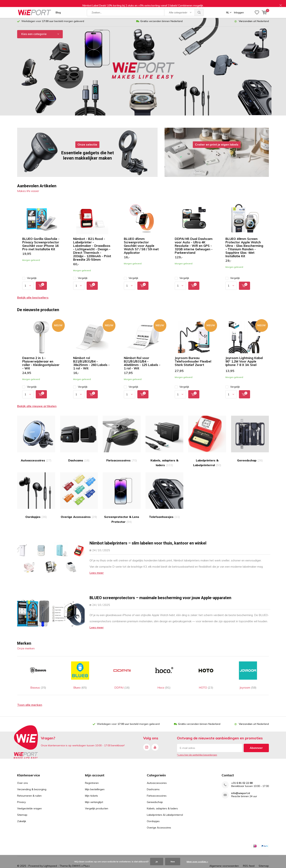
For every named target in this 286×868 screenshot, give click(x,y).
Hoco (164, 667)
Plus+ (87, 852)
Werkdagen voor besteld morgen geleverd (53, 17)
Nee (173, 862)
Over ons (23, 769)
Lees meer (97, 569)
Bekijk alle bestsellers (33, 294)
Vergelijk (29, 274)
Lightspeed (50, 852)
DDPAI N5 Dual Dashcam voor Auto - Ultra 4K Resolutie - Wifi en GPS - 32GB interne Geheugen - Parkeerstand (194, 242)
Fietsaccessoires (122, 435)
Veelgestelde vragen (29, 795)
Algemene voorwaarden (224, 852)
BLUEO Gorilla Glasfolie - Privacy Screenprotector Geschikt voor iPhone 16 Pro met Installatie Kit (41, 240)
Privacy (21, 788)
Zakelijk (22, 808)
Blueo (80, 667)
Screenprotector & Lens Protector (122, 494)
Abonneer (256, 734)
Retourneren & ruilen (29, 782)
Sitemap (22, 801)
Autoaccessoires (36, 435)
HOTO (206, 667)
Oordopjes (36, 492)
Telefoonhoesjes (165, 492)
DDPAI (122, 667)
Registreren (92, 769)
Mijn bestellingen (95, 776)
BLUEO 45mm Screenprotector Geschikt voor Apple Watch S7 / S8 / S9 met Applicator (141, 242)
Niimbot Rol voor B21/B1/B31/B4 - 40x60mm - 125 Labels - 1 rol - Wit (142, 359)
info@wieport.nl (241, 780)
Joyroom (248, 667)
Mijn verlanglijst (94, 788)
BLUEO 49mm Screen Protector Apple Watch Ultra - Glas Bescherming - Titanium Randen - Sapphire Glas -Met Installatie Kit (244, 244)
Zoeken (199, 5)
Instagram (147, 733)
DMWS (76, 852)
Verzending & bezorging (32, 776)
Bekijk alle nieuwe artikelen (37, 402)
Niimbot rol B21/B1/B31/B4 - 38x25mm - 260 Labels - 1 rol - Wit (91, 359)
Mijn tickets (91, 782)
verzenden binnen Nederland (161, 17)
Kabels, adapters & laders (165, 438)
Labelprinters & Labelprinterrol (207, 438)
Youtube (155, 733)
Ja (157, 862)
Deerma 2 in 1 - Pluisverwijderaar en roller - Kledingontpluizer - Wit (41, 359)
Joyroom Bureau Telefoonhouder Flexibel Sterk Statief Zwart (193, 357)
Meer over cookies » (197, 862)
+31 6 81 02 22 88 (242, 769)
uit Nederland (254, 17)
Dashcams (79, 435)
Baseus (38, 667)
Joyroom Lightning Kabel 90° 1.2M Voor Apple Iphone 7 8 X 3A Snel (244, 357)
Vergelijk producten (97, 795)
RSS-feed (249, 852)
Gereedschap (250, 435)
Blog (58, 5)
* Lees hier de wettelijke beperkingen (197, 741)
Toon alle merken (30, 691)
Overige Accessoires (79, 492)
